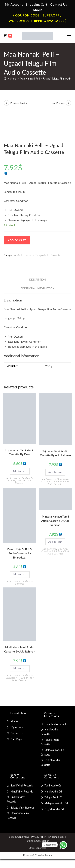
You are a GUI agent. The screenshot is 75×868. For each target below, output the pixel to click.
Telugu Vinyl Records (23, 808)
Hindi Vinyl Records (22, 791)
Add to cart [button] (20, 471)
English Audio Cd (54, 809)
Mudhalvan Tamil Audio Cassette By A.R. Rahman (20, 649)
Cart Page (16, 739)
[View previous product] (7, 103)
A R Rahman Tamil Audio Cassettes (58, 483)
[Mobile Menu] (69, 36)
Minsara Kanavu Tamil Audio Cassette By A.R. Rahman (55, 521)
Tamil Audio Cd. (53, 785)
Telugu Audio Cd (54, 797)
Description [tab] (37, 280)
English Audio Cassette (50, 762)
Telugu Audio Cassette (48, 255)
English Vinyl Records (16, 799)
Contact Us (59, 4)
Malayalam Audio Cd (56, 803)
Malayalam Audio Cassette (52, 752)
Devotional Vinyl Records (18, 815)
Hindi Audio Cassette (49, 732)
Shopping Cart (36, 4)
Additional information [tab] (37, 288)
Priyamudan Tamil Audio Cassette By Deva (20, 452)
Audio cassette (26, 255)
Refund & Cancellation (37, 841)
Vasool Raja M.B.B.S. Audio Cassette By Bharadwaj (20, 553)
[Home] (5, 79)
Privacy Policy (39, 837)
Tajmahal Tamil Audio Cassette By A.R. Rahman (55, 453)
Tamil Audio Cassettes (24, 583)
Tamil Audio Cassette (56, 724)
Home (14, 721)
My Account (14, 4)
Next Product (58, 103)
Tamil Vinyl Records (22, 785)
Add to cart (17, 240)
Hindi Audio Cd (53, 791)
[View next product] (68, 103)
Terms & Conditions (18, 837)
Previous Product (19, 103)
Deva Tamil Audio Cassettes (24, 482)
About (37, 10)
